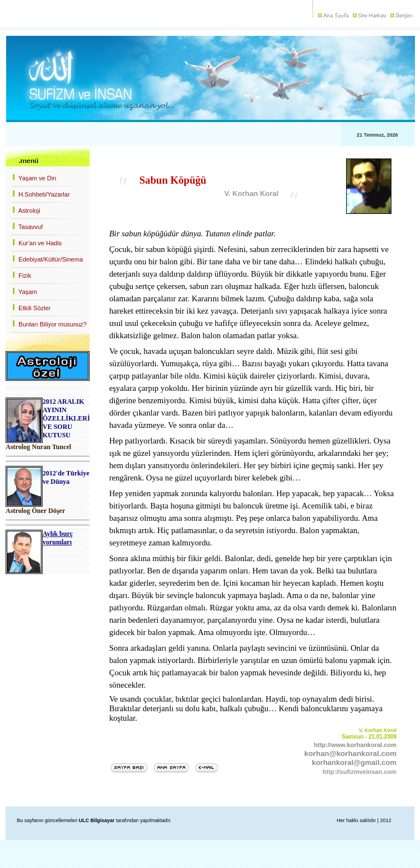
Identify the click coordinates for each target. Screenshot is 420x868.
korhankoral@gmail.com (354, 762)
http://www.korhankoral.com (356, 745)
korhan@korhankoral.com (350, 753)
